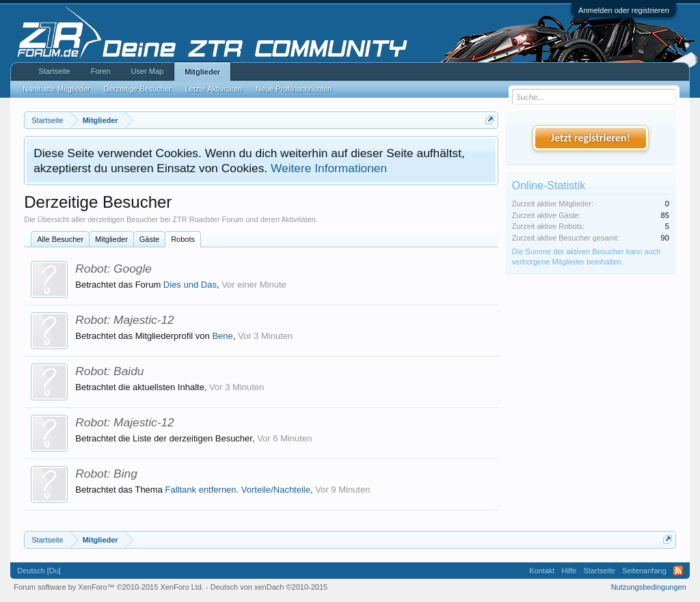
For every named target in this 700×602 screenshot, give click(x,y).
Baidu (129, 371)
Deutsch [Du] (39, 571)
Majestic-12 (144, 320)
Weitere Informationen (329, 168)
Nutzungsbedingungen (649, 587)
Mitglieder (111, 239)
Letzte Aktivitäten (214, 89)
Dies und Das (190, 285)
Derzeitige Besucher (138, 89)
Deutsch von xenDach (269, 587)
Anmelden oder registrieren (624, 10)
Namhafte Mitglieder (56, 89)
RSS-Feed (678, 571)
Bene (222, 336)
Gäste (149, 239)
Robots (183, 239)
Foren (101, 71)
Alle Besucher (60, 239)
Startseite (54, 71)
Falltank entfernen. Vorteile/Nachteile (238, 490)
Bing (125, 474)
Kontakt (542, 571)
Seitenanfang (644, 571)
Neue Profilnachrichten (294, 89)
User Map (147, 71)
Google (133, 269)
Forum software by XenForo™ (109, 587)
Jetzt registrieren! (591, 138)
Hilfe (569, 571)
